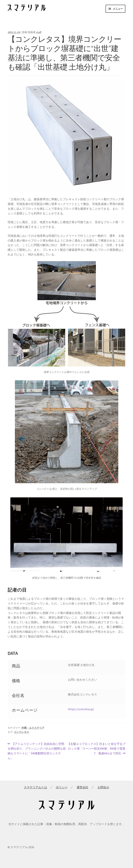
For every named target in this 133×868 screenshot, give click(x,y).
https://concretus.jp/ (81, 709)
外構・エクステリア (33, 728)
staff (39, 32)
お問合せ (103, 787)
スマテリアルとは (35, 787)
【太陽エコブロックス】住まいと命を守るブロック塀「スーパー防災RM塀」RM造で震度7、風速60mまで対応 (96, 749)
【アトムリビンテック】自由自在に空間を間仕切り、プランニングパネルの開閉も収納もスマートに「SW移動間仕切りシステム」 (37, 751)
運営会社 (82, 787)
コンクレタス (21, 732)
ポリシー (62, 787)
